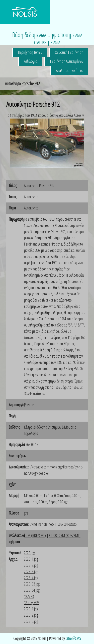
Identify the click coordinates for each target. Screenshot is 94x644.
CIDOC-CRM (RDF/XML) (65, 535)
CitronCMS (73, 639)
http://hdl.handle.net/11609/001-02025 (50, 524)
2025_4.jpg (31, 578)
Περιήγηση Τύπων (30, 52)
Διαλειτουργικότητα (70, 70)
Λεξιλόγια (31, 61)
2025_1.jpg (31, 559)
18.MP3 (29, 596)
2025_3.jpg (31, 572)
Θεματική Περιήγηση (69, 52)
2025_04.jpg (32, 590)
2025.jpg (29, 553)
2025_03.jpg (32, 584)
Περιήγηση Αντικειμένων (67, 61)
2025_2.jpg (31, 565)
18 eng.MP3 (32, 603)
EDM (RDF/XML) (35, 535)
